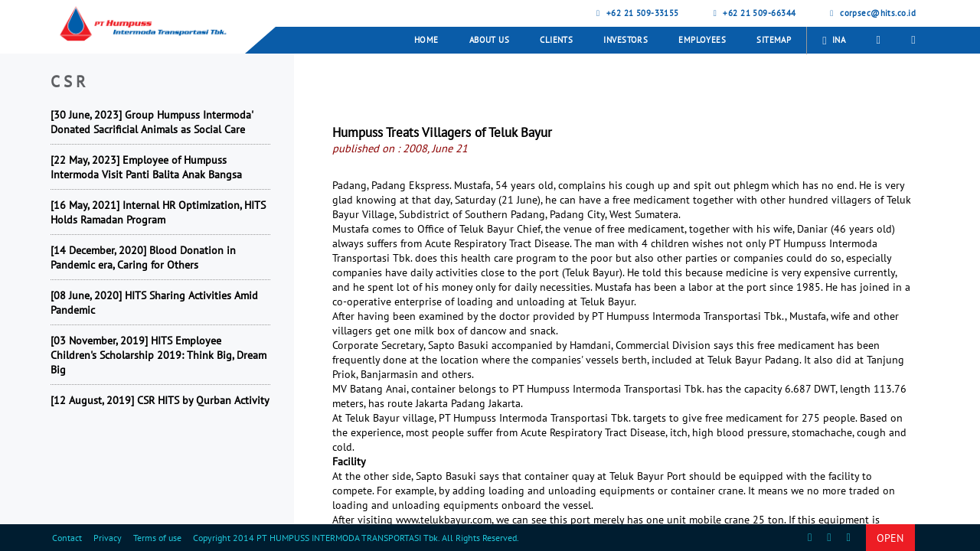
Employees (702, 40)
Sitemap (774, 40)
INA (834, 41)
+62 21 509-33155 (636, 13)
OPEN (890, 538)
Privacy (108, 538)
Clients (556, 40)
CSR (70, 82)
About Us (490, 40)
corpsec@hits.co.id (871, 13)
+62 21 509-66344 (753, 13)
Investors (626, 40)
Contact (67, 538)
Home (426, 40)
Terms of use (157, 538)
